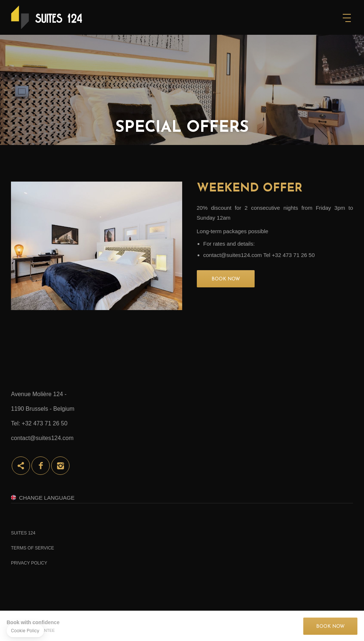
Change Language (47, 497)
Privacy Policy (29, 563)
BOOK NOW (226, 279)
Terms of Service (33, 548)
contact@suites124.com (42, 438)
